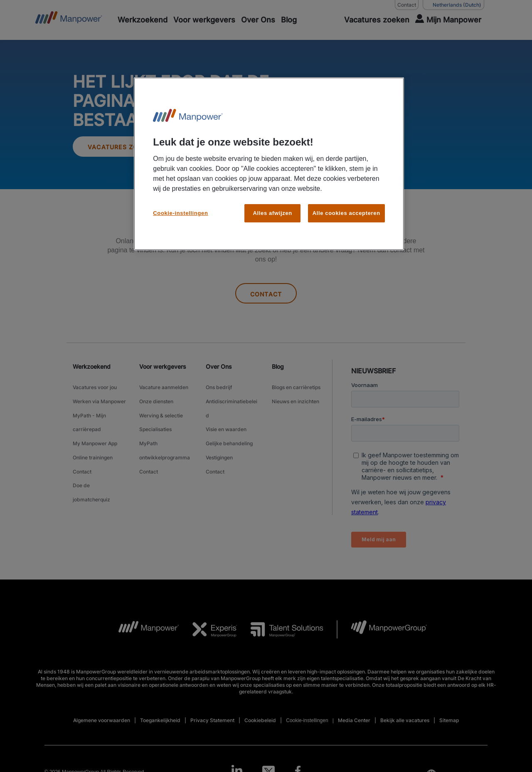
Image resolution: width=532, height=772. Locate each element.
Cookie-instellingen (180, 207)
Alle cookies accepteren (346, 207)
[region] (269, 161)
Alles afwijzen (273, 207)
